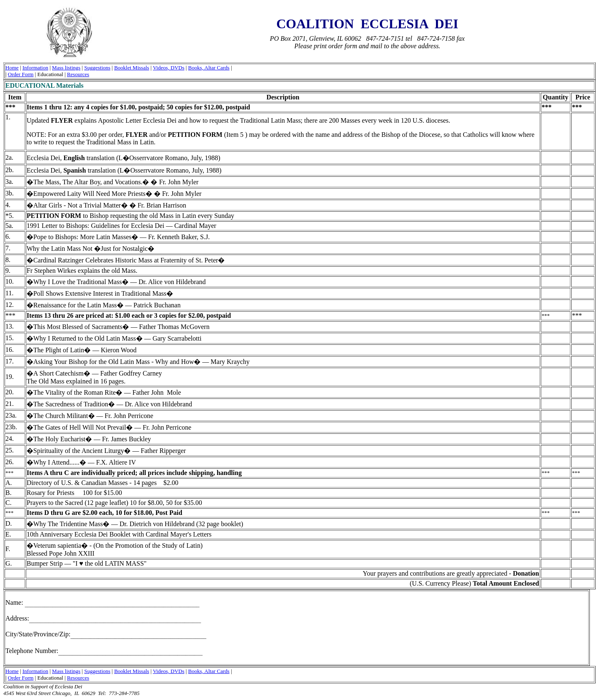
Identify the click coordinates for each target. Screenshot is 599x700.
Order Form (21, 74)
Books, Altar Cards (209, 68)
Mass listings (66, 68)
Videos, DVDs (168, 68)
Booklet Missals (131, 68)
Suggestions (97, 68)
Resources (78, 74)
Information (35, 68)
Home (12, 68)
